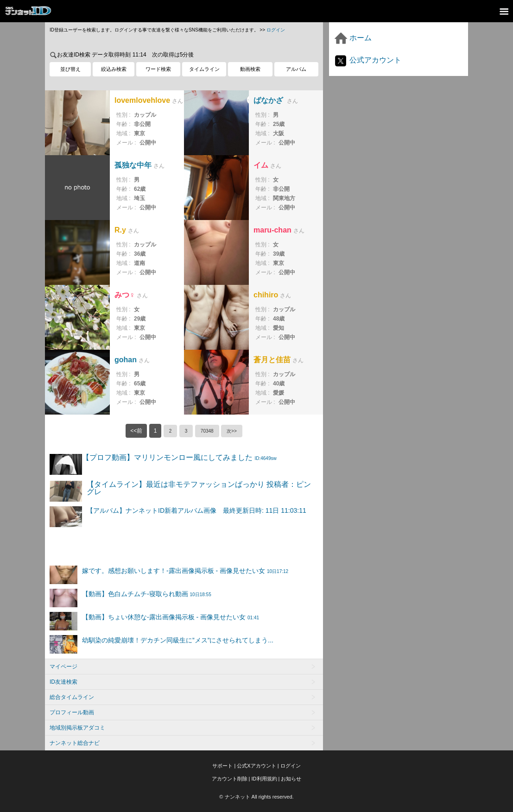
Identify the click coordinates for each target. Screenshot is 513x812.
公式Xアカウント (256, 766)
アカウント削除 (230, 779)
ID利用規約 (264, 779)
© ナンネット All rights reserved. (256, 797)
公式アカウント (367, 60)
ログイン (276, 30)
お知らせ (291, 779)
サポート (222, 766)
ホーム (353, 38)
